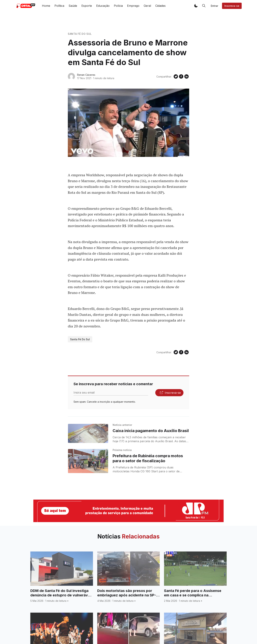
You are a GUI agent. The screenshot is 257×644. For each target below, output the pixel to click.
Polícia (118, 6)
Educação (103, 6)
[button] (196, 6)
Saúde (73, 6)
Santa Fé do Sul (80, 34)
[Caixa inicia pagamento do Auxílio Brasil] (88, 433)
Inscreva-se (232, 6)
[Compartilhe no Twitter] (176, 76)
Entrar (214, 6)
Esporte (87, 6)
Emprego (133, 6)
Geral (147, 6)
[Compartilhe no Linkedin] (187, 76)
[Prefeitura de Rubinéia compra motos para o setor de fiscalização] (88, 461)
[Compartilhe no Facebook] (181, 76)
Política (59, 6)
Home (46, 6)
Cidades (160, 6)
